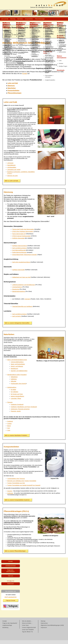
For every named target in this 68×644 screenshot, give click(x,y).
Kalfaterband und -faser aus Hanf (21, 281)
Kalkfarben (14, 383)
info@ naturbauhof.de (11, 601)
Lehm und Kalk (7, 19)
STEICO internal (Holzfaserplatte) (21, 240)
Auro (9, 432)
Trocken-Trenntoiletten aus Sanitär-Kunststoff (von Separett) (24, 489)
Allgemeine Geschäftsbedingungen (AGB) (52, 629)
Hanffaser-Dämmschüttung (20, 249)
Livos (9, 434)
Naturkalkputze (11, 169)
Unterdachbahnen (17, 291)
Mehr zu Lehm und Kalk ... (12, 185)
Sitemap (43, 625)
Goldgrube (10, 497)
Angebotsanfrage (7, 629)
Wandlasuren (14, 372)
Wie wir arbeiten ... (27, 625)
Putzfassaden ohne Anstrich (19, 387)
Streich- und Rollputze (17, 370)
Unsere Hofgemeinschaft (29, 631)
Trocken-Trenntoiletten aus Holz (16, 487)
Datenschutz (44, 627)
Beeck (9, 430)
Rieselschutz (16, 293)
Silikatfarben (14, 381)
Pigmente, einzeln (16, 415)
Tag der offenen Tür (27, 636)
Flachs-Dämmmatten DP (19, 238)
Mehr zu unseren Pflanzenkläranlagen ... (16, 555)
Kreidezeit (10, 425)
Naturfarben (33, 19)
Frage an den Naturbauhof (10, 627)
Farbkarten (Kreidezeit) (17, 408)
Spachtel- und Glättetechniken (19, 375)
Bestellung (5, 631)
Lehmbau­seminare (11, 570)
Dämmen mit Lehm (12, 179)
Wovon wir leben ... (27, 627)
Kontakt (25, 77)
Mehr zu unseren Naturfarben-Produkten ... (17, 439)
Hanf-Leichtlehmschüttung (19, 252)
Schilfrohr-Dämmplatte (18, 242)
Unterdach (27, 303)
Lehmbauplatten (12, 171)
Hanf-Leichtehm (17, 320)
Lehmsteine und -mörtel (14, 173)
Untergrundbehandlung (17, 366)
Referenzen (11, 587)
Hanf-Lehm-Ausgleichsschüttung (21, 266)
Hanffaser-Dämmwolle (18, 274)
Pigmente (10, 406)
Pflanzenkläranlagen (9, 23)
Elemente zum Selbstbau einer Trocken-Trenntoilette (22, 485)
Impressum (44, 631)
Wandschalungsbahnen (19, 295)
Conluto (9, 427)
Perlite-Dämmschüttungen (19, 256)
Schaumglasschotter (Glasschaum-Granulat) (24, 258)
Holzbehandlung (12, 391)
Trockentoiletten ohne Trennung (16, 482)
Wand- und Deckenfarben (18, 368)
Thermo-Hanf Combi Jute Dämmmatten (23, 233)
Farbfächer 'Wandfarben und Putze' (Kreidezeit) (24, 411)
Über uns (11, 580)
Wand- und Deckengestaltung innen (17, 364)
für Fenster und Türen (17, 398)
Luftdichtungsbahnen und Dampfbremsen (24, 289)
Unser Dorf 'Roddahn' (28, 633)
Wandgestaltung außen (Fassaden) (17, 378)
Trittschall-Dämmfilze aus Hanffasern (22, 310)
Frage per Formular (11, 604)
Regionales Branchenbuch (11, 575)
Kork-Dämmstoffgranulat (19, 254)
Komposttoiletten (48, 19)
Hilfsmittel (14, 385)
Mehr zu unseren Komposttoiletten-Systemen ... (18, 504)
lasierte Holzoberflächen (17, 400)
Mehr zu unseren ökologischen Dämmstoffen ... (18, 327)
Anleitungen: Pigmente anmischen (20, 413)
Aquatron (10, 495)
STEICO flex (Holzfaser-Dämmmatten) (23, 235)
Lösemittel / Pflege (16, 402)
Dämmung (21, 19)
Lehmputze (10, 167)
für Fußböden (15, 396)
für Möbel (13, 393)
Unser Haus (25, 629)
